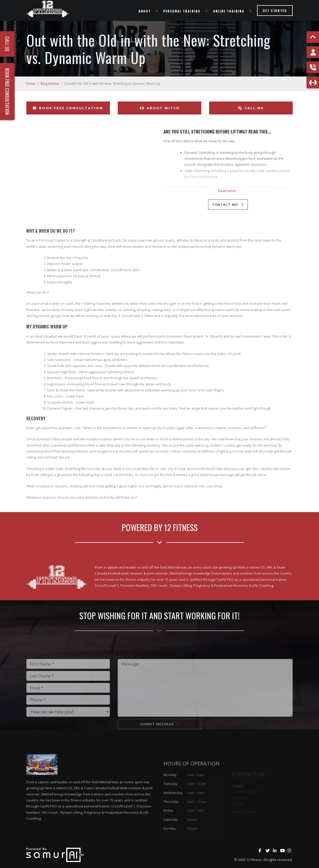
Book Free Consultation (68, 108)
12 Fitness (254, 860)
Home (31, 84)
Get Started (275, 11)
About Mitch (160, 108)
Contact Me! (226, 205)
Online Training (229, 11)
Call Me (251, 108)
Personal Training (182, 11)
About (145, 11)
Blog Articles (50, 84)
